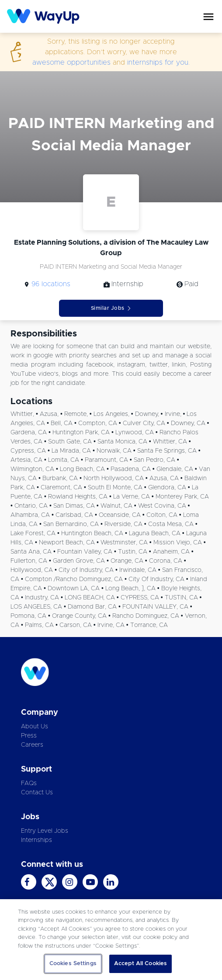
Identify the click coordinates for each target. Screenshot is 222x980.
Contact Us (37, 793)
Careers (32, 745)
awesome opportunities (71, 62)
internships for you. (158, 62)
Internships (36, 840)
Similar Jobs (111, 308)
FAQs (29, 783)
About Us (35, 727)
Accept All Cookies (140, 964)
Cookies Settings (73, 964)
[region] (111, 940)
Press (29, 736)
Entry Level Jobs (45, 831)
